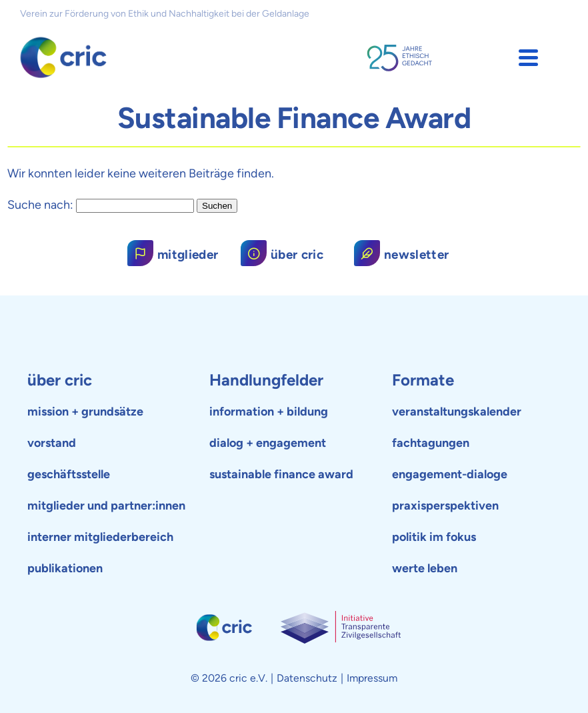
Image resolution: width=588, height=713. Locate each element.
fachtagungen (431, 443)
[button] (528, 58)
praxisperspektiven (445, 506)
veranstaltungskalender (457, 412)
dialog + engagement (268, 443)
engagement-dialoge (450, 474)
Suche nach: (40, 205)
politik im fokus (434, 537)
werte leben (425, 568)
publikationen (65, 568)
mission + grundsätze (85, 412)
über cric (60, 380)
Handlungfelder (266, 380)
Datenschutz (307, 678)
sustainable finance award (281, 474)
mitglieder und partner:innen (106, 506)
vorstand (52, 443)
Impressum (372, 678)
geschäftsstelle (69, 474)
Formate (423, 380)
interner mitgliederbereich (100, 537)
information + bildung (269, 412)
